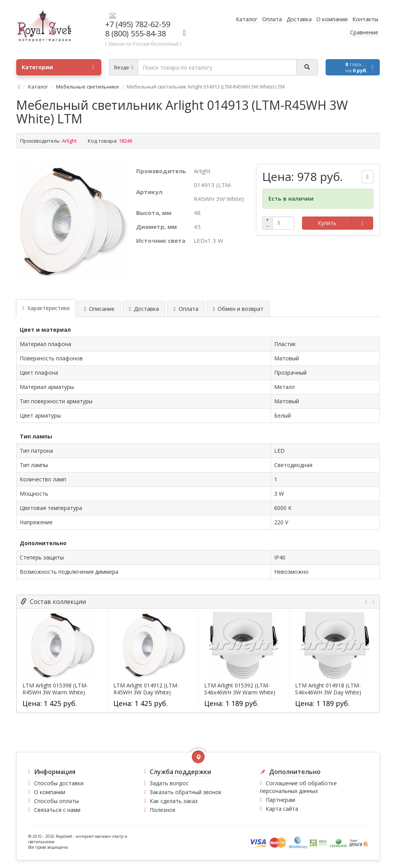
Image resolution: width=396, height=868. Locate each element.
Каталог (38, 87)
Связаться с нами (57, 810)
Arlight (69, 141)
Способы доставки (59, 783)
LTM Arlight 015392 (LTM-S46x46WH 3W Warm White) (240, 689)
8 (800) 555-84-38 (136, 33)
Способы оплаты (56, 801)
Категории (58, 67)
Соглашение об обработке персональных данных (298, 787)
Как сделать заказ (174, 801)
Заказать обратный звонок (186, 792)
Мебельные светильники (87, 87)
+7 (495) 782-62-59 (138, 24)
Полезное (163, 810)
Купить (327, 223)
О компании (50, 792)
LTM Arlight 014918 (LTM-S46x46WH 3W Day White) (328, 689)
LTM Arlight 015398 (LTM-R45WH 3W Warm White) (55, 689)
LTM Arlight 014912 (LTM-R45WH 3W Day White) (146, 689)
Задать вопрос (169, 783)
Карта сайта (282, 809)
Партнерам (280, 800)
